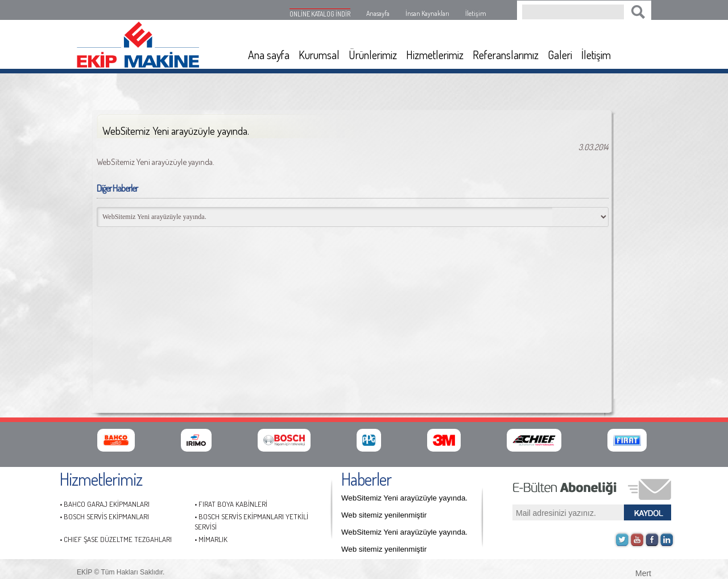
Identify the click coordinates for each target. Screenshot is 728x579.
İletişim (476, 13)
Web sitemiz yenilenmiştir (384, 515)
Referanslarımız (506, 55)
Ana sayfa (269, 55)
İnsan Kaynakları (427, 13)
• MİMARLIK (211, 539)
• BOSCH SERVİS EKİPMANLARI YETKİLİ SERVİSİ (251, 522)
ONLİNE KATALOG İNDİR (320, 14)
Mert (643, 572)
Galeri (560, 55)
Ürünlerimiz (373, 55)
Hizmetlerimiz (435, 55)
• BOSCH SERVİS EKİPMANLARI (104, 516)
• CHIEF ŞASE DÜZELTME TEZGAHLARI (116, 539)
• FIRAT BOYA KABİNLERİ (231, 504)
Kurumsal (319, 55)
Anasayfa (378, 13)
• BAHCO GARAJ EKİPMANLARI (105, 504)
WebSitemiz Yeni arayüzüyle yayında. (404, 498)
